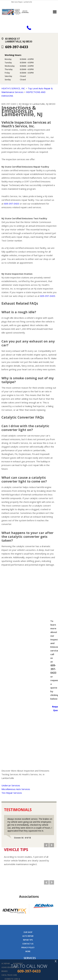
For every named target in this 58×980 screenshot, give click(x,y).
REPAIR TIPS (28, 940)
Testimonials (18, 810)
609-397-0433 (17, 47)
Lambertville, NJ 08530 (44, 104)
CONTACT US (28, 944)
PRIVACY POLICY (28, 948)
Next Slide (52, 845)
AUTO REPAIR (28, 936)
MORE (28, 951)
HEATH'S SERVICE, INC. (13, 88)
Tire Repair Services (12, 793)
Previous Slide (46, 845)
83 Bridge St (25, 104)
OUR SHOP (28, 932)
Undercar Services (11, 785)
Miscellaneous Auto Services (16, 789)
